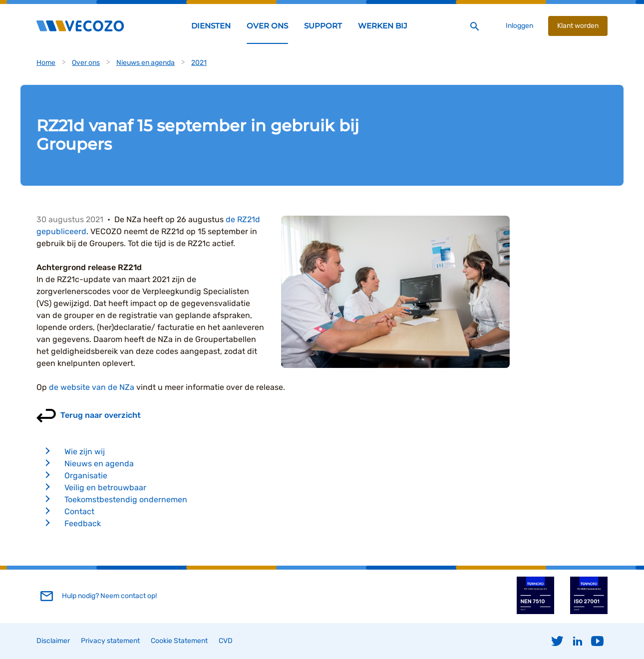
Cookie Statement (179, 641)
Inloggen (519, 26)
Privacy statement (110, 641)
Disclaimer (53, 641)
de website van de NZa (92, 387)
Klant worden (578, 26)
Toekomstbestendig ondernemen (126, 499)
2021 (199, 63)
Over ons (86, 63)
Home (46, 63)
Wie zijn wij (85, 452)
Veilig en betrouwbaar (105, 488)
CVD (226, 641)
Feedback (83, 523)
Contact (79, 511)
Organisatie (86, 476)
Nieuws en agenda (146, 63)
